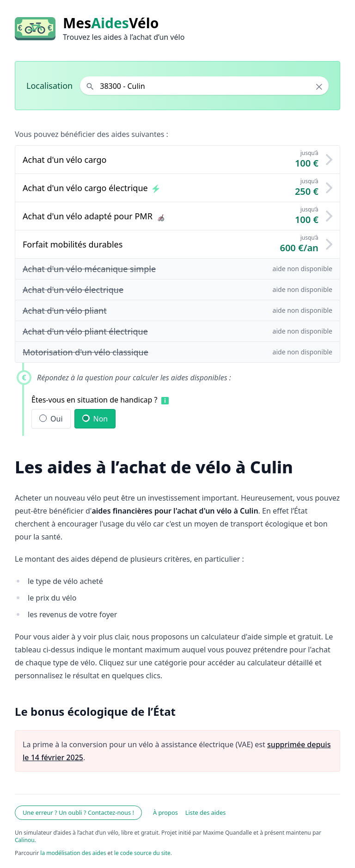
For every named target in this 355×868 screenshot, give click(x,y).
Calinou (25, 840)
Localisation (49, 86)
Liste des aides (206, 812)
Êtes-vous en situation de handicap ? (95, 400)
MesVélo (111, 23)
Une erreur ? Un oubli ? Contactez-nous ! (78, 812)
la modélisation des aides (73, 853)
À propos (165, 812)
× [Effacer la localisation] (319, 87)
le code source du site (142, 853)
